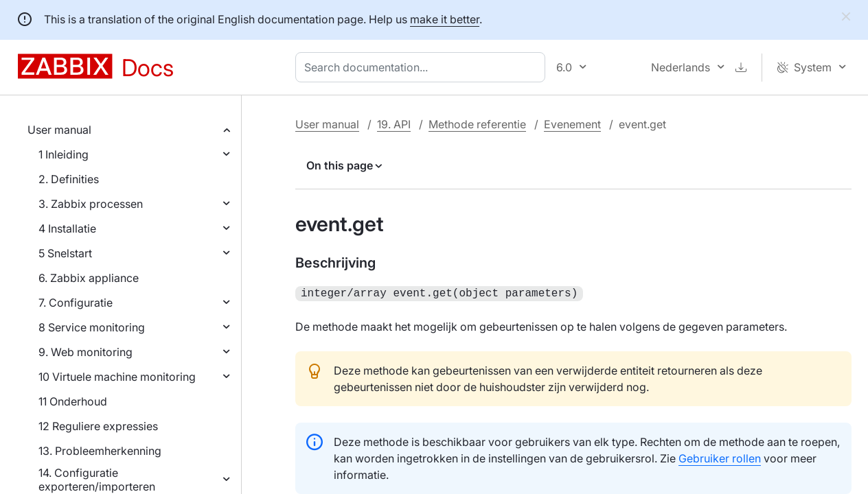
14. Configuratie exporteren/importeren (97, 480)
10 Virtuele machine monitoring (117, 377)
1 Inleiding (64, 154)
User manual (59, 130)
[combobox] (423, 67)
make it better (445, 19)
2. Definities (69, 179)
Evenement (572, 124)
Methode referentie (477, 124)
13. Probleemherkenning (100, 451)
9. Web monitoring (85, 352)
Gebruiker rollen (720, 457)
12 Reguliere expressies (98, 426)
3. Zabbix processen (91, 204)
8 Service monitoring (92, 327)
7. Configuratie (76, 303)
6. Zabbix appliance (89, 278)
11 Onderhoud (73, 401)
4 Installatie (67, 228)
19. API (394, 124)
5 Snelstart (65, 253)
